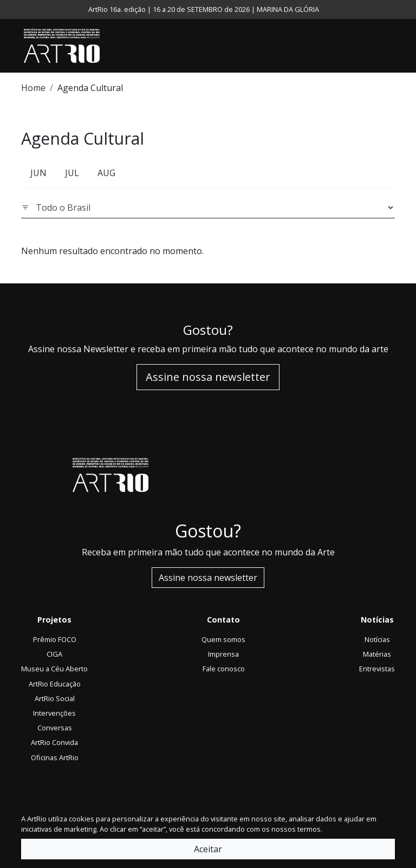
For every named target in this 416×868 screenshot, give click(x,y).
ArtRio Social (55, 698)
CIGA (54, 654)
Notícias (377, 639)
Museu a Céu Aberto (54, 669)
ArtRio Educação (55, 684)
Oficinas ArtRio (55, 757)
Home (33, 88)
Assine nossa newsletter (208, 377)
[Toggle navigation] (392, 46)
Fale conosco (224, 669)
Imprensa (223, 654)
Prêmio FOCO (55, 639)
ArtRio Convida (54, 742)
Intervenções (54, 713)
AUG (106, 173)
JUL (72, 173)
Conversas (55, 728)
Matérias (377, 654)
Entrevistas (377, 669)
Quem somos (223, 639)
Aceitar (208, 849)
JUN (38, 173)
